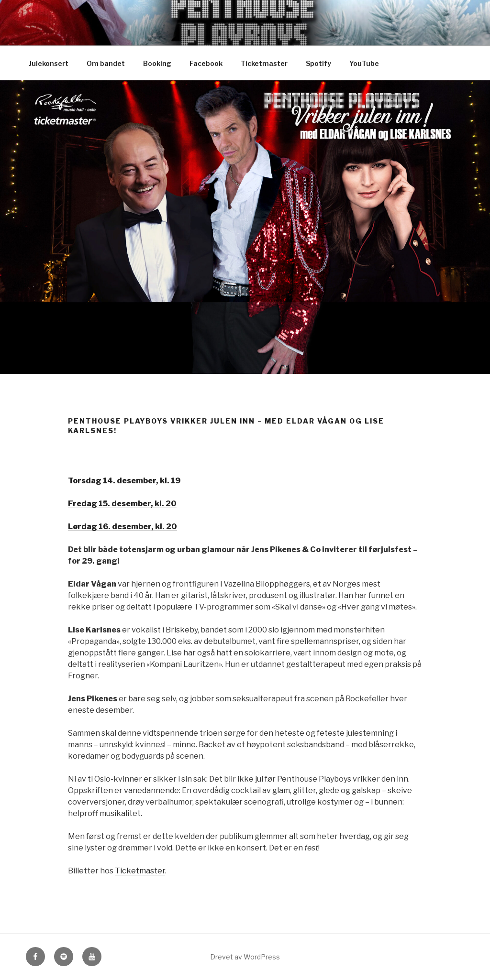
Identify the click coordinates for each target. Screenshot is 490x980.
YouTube (364, 63)
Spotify (318, 63)
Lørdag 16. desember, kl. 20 (122, 527)
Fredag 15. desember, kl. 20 (122, 504)
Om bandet (106, 63)
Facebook (206, 63)
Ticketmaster (264, 63)
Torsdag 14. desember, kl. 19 (124, 481)
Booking (157, 63)
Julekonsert (49, 63)
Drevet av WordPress (245, 957)
